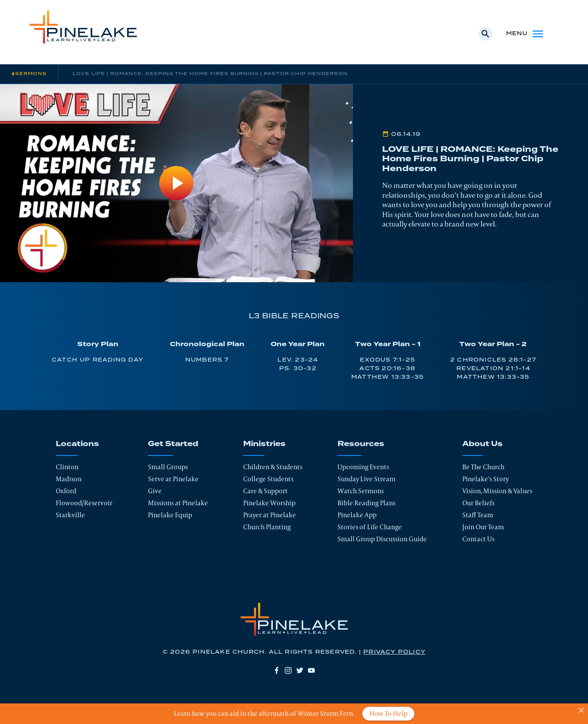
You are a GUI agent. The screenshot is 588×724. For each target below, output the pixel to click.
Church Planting (267, 527)
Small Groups (168, 467)
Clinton (67, 467)
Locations (77, 444)
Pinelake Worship (269, 503)
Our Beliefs (478, 503)
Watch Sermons (361, 491)
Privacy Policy (394, 652)
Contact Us (478, 539)
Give (155, 491)
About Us (482, 444)
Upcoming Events (363, 467)
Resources (361, 444)
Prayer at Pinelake (270, 515)
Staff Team (478, 515)
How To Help (388, 713)
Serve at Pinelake (173, 479)
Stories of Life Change (370, 527)
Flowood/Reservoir (84, 503)
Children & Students (273, 467)
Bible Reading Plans (366, 503)
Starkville (70, 515)
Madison (69, 479)
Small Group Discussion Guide (382, 539)
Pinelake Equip (170, 515)
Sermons (31, 74)
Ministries (264, 444)
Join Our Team (483, 527)
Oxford (66, 491)
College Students (268, 479)
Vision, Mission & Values (497, 491)
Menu (526, 34)
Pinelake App (357, 515)
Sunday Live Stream (366, 479)
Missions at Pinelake (178, 503)
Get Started (173, 444)
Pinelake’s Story (485, 479)
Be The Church (483, 467)
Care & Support (265, 491)
